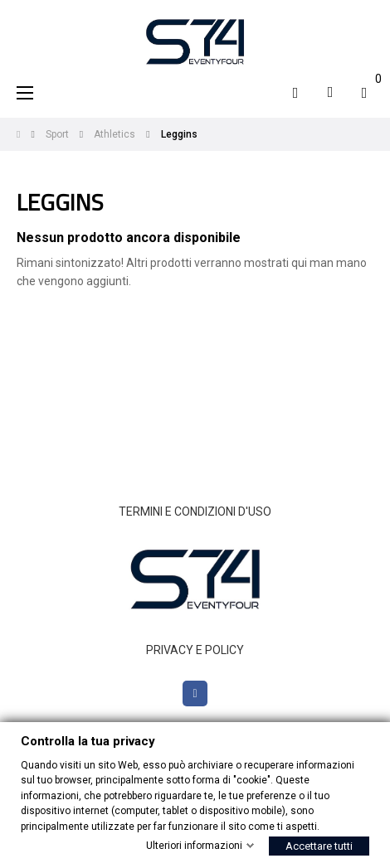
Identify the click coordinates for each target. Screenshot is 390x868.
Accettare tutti (319, 846)
